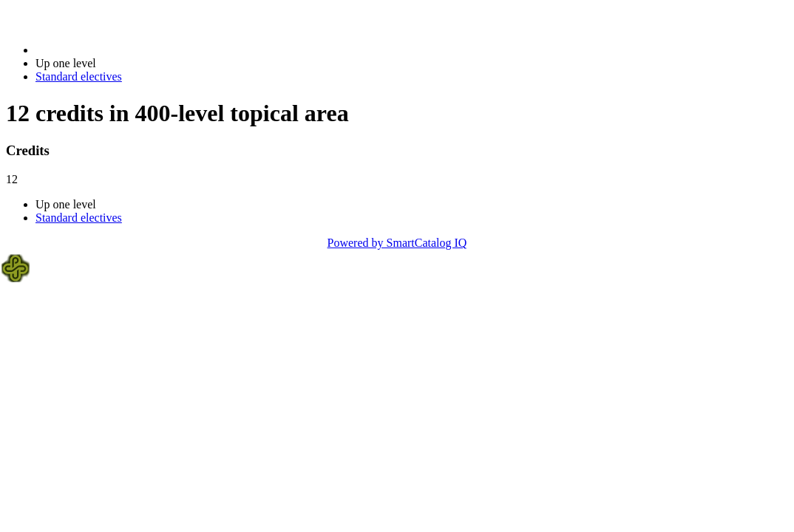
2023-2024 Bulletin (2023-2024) (113, 50)
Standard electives (79, 76)
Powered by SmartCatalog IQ (397, 243)
